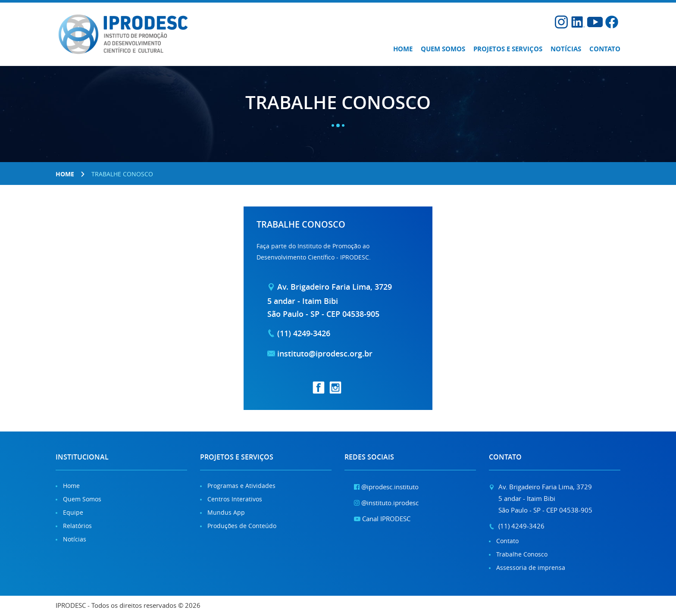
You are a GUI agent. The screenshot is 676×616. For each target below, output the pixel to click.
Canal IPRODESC (382, 519)
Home (403, 49)
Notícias (566, 49)
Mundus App (226, 512)
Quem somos (443, 49)
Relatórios (77, 526)
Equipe (73, 512)
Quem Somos (82, 499)
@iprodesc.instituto (386, 487)
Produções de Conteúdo (242, 526)
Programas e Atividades (241, 486)
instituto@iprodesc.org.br (325, 353)
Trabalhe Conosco (522, 554)
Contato (605, 49)
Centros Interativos (235, 499)
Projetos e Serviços (508, 49)
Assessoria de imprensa (531, 568)
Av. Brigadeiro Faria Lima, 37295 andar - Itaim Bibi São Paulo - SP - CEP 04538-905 (330, 300)
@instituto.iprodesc (386, 503)
